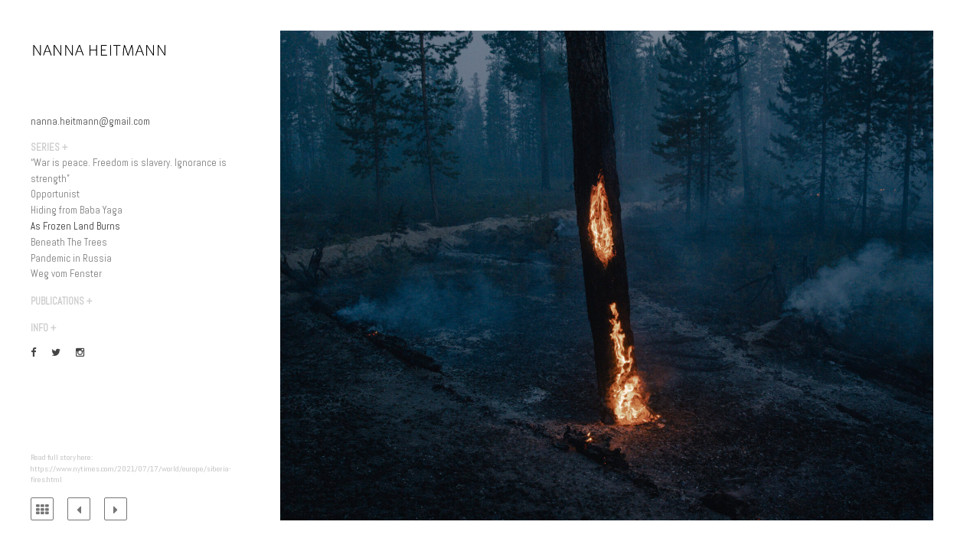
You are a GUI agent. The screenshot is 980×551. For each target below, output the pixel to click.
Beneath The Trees (69, 242)
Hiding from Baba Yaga (77, 210)
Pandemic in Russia (71, 258)
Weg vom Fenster (66, 274)
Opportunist (55, 194)
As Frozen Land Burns (75, 226)
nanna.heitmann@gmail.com (90, 121)
